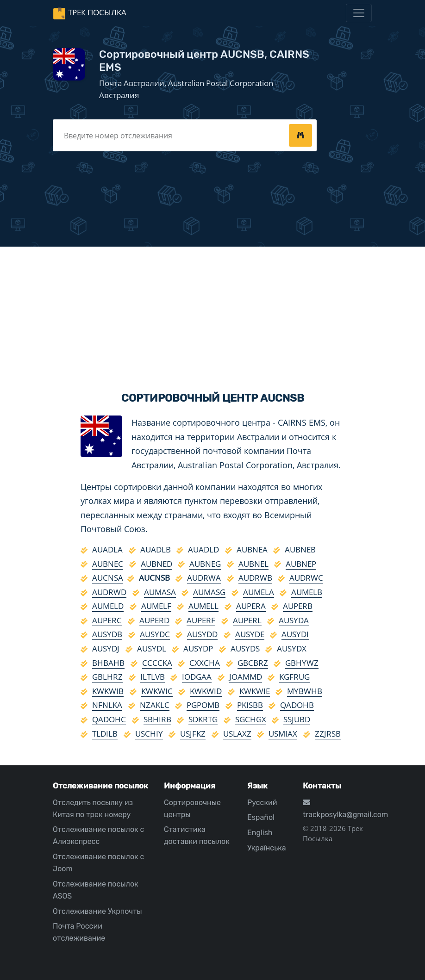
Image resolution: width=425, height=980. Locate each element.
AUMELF (156, 606)
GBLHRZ (107, 677)
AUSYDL (152, 648)
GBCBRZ (253, 663)
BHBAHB (108, 663)
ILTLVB (153, 677)
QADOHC (109, 719)
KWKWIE (255, 691)
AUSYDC (155, 634)
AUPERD (154, 620)
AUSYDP (198, 648)
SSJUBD (297, 719)
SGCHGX (251, 719)
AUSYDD (202, 634)
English (260, 833)
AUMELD (108, 606)
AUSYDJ (106, 648)
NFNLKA (107, 705)
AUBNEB (300, 549)
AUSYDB (107, 634)
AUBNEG (205, 564)
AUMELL (203, 606)
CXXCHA (205, 663)
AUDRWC (306, 578)
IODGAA (197, 677)
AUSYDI (295, 634)
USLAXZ (237, 734)
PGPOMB (203, 705)
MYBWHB (305, 691)
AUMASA (160, 592)
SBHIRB (157, 719)
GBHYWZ (302, 663)
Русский (262, 803)
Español (261, 817)
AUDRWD (109, 592)
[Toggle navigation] (359, 13)
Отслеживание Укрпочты (97, 911)
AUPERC (107, 620)
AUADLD (203, 549)
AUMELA (259, 592)
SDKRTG (203, 719)
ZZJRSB (328, 734)
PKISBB (250, 705)
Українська (267, 848)
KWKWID (206, 691)
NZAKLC (155, 705)
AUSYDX (292, 648)
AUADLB (156, 549)
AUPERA (251, 606)
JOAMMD (246, 677)
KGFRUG (294, 677)
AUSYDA (294, 620)
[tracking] (300, 135)
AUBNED (156, 564)
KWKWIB (108, 691)
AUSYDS (245, 648)
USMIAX (283, 734)
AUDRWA (204, 578)
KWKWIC (157, 691)
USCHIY (149, 734)
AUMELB (307, 592)
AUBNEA (252, 549)
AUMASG (209, 592)
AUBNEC (108, 564)
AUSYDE (250, 634)
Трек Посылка (97, 12)
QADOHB (297, 705)
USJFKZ (193, 734)
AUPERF (201, 620)
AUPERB (298, 606)
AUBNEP (301, 564)
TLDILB (105, 734)
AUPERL (247, 620)
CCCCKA (157, 663)
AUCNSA (108, 578)
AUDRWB (255, 578)
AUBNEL (253, 564)
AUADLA (107, 549)
